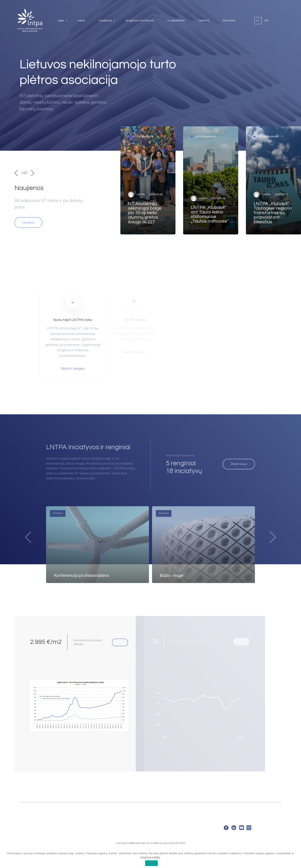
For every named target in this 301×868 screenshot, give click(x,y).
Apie (61, 21)
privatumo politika (150, 857)
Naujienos (105, 21)
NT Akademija (176, 21)
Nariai (81, 21)
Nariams (204, 21)
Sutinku (151, 863)
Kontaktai (229, 21)
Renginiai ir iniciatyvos (140, 21)
